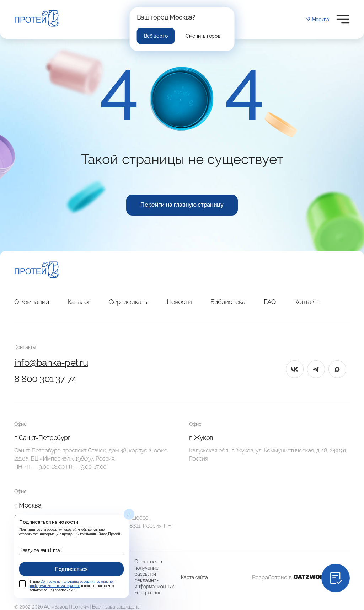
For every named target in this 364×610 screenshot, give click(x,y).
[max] (337, 369)
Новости (179, 302)
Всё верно (156, 36)
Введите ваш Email (41, 550)
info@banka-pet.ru (51, 362)
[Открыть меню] (343, 19)
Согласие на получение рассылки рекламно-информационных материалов (154, 577)
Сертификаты (129, 302)
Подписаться (72, 569)
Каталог (79, 302)
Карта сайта (194, 577)
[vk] (295, 369)
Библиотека (228, 302)
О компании (32, 302)
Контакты (308, 302)
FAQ (270, 302)
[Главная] (37, 271)
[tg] (316, 369)
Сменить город (203, 36)
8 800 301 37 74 (45, 379)
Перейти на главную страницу (182, 205)
